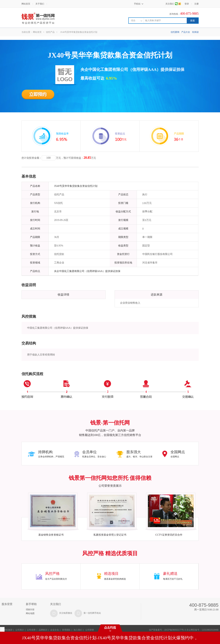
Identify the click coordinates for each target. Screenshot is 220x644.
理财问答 (30, 610)
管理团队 (66, 630)
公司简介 (20, 630)
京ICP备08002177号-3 (175, 630)
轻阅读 (195, 32)
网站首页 (26, 4)
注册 (196, 4)
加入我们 (78, 630)
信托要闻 (175, 32)
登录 (187, 4)
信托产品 (50, 32)
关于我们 (40, 4)
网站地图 (30, 613)
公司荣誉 (90, 630)
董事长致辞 (7, 630)
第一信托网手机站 (92, 613)
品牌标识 (43, 630)
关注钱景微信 (66, 613)
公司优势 (31, 630)
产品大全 (186, 32)
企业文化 (55, 630)
